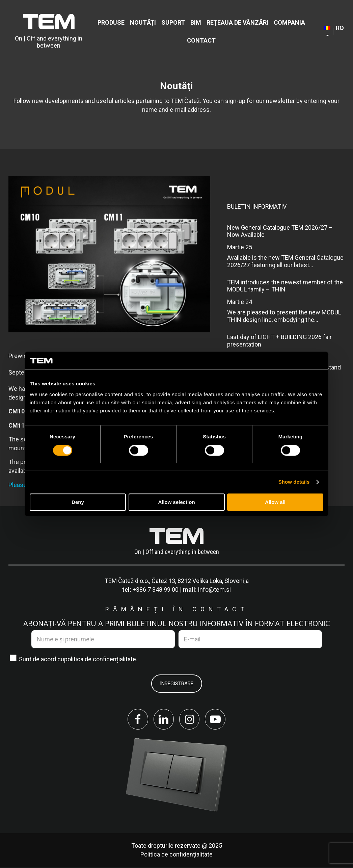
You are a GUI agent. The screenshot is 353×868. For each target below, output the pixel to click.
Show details (294, 482)
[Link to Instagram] (190, 720)
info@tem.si (214, 590)
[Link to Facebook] (136, 720)
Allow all (275, 502)
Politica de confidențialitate (176, 855)
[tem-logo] (49, 31)
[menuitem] (111, 22)
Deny (78, 502)
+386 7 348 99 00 (156, 590)
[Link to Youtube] (217, 720)
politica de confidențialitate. (101, 659)
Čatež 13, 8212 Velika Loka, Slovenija (200, 581)
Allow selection (176, 502)
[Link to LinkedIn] (163, 720)
